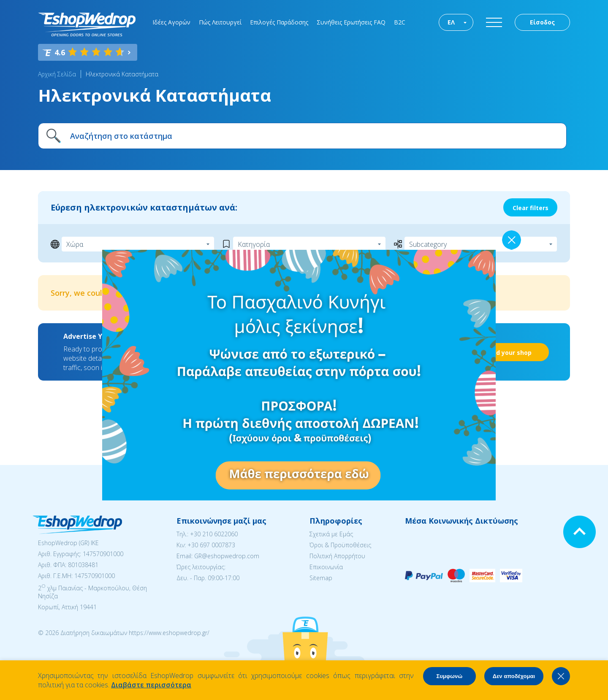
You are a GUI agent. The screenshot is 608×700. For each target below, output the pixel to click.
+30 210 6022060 (214, 534)
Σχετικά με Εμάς (331, 534)
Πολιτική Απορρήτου (337, 556)
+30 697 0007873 (211, 545)
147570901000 (103, 554)
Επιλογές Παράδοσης (279, 22)
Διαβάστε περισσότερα (151, 685)
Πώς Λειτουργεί (220, 22)
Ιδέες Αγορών (171, 22)
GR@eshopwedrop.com (227, 556)
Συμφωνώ (449, 676)
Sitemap (321, 578)
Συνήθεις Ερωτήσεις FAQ (351, 22)
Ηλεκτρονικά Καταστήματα (122, 74)
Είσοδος (542, 22)
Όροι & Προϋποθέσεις (340, 545)
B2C (400, 22)
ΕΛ (451, 22)
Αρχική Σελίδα (57, 74)
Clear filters (531, 208)
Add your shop (510, 353)
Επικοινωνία (326, 567)
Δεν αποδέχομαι (514, 676)
